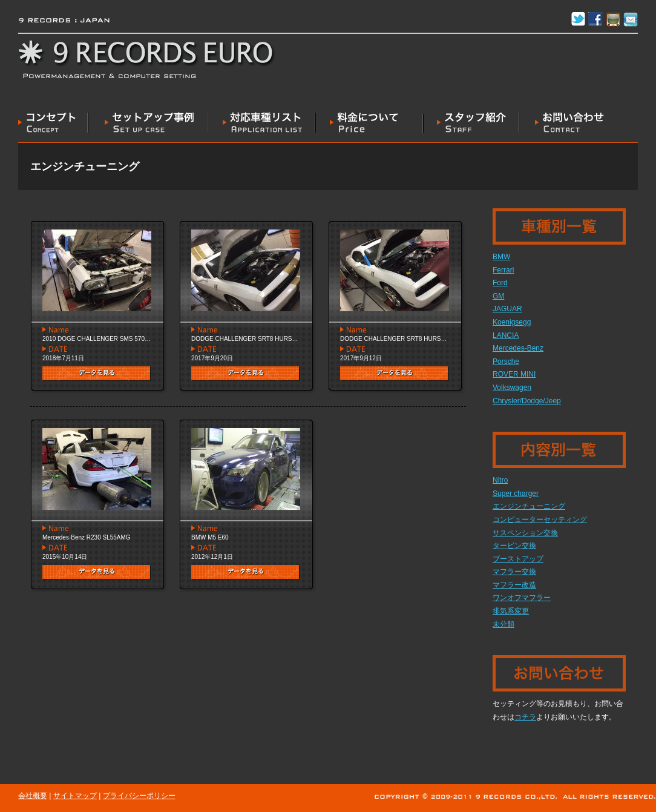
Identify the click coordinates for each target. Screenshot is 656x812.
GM (498, 296)
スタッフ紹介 (471, 123)
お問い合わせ (562, 123)
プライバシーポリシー (139, 796)
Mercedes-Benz (518, 348)
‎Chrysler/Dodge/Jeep (527, 401)
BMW (501, 257)
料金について (370, 123)
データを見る (97, 374)
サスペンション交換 (525, 533)
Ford (500, 283)
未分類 (503, 624)
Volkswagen (512, 388)
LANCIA (506, 335)
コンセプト (53, 123)
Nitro (500, 480)
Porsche (506, 361)
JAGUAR (507, 309)
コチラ (525, 717)
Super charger (516, 493)
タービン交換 (514, 546)
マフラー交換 (514, 572)
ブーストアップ (518, 559)
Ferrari (503, 270)
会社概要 (33, 796)
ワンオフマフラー (522, 598)
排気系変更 (511, 611)
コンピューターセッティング (540, 520)
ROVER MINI (514, 374)
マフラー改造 (514, 585)
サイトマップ (75, 796)
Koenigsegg (512, 322)
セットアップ (148, 123)
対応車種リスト (262, 123)
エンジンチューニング (529, 506)
